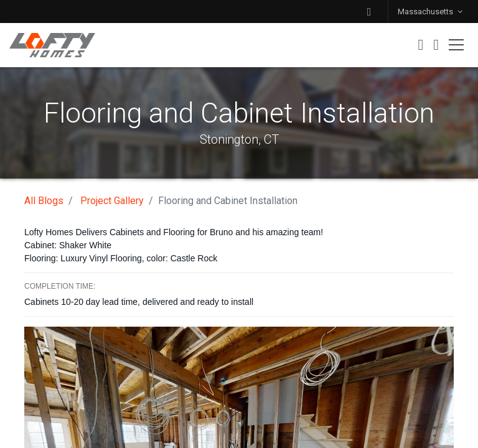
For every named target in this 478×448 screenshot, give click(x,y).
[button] (369, 12)
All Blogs (44, 201)
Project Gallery (112, 201)
